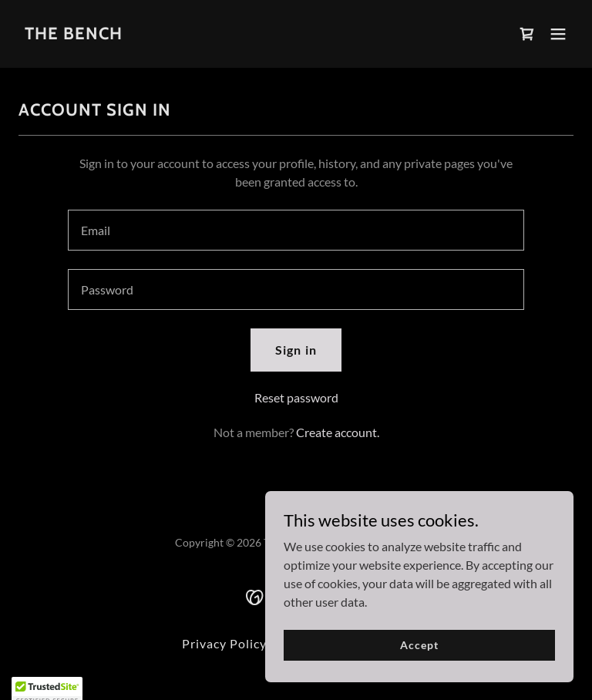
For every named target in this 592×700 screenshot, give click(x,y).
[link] (74, 34)
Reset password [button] (296, 397)
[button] (558, 34)
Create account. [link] (338, 432)
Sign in (296, 350)
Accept (419, 645)
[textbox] (296, 230)
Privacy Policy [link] (224, 643)
